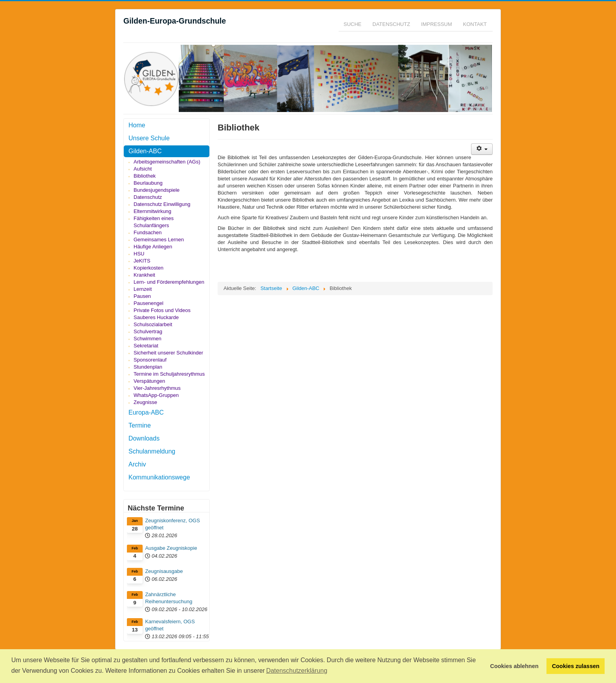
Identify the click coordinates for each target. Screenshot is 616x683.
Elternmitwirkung (152, 211)
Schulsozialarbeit (153, 324)
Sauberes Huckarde (156, 317)
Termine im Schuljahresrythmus (169, 374)
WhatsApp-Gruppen (156, 395)
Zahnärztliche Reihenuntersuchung (169, 598)
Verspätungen (149, 381)
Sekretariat (146, 346)
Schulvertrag (148, 331)
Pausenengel (148, 303)
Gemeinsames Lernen (159, 240)
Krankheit (144, 275)
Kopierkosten (148, 268)
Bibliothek (145, 176)
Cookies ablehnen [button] (514, 666)
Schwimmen (148, 339)
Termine (140, 425)
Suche (353, 24)
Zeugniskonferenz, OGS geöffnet (172, 524)
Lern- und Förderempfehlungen (169, 282)
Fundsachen (148, 232)
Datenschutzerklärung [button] (297, 671)
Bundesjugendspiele (157, 190)
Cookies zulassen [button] (576, 666)
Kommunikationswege (159, 477)
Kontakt (475, 24)
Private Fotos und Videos (162, 310)
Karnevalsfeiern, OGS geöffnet (170, 625)
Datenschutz (391, 24)
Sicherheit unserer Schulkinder (168, 353)
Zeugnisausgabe (164, 571)
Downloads (144, 438)
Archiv (137, 464)
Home (137, 125)
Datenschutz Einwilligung (162, 204)
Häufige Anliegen (153, 247)
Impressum (437, 24)
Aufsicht (143, 169)
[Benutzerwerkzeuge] (482, 149)
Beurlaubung (148, 183)
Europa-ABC (146, 412)
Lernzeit (143, 289)
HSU (139, 254)
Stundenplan (148, 367)
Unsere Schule (149, 138)
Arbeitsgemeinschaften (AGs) (167, 162)
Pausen (142, 296)
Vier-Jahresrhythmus (157, 388)
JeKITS (142, 261)
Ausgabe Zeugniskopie (171, 548)
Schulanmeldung (152, 451)
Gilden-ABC (145, 151)
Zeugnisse (145, 402)
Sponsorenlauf (150, 360)
